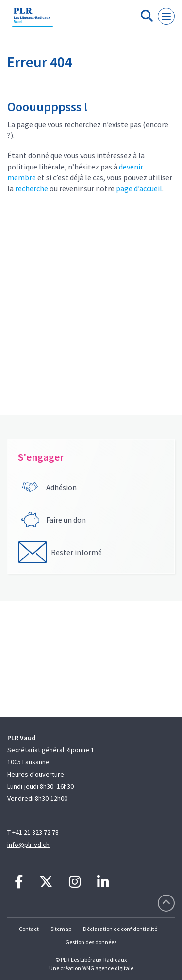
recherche (32, 188)
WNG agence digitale (108, 968)
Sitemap (61, 929)
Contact (29, 929)
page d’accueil (139, 188)
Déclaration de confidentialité (120, 929)
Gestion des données (91, 942)
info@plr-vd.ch (28, 845)
